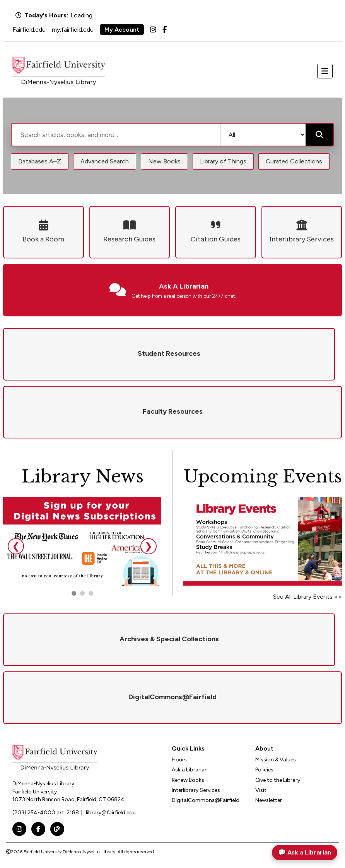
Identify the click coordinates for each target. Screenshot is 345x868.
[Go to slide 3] (91, 593)
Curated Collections (294, 161)
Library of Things (223, 161)
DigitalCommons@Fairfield (206, 800)
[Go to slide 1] (74, 593)
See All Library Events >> (307, 597)
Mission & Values (276, 760)
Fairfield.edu (29, 30)
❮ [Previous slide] (16, 546)
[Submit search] (319, 135)
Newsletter (269, 800)
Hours (179, 760)
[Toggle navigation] (325, 71)
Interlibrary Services (196, 790)
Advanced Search (105, 161)
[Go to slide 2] (82, 593)
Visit (261, 790)
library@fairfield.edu (111, 813)
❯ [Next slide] (149, 546)
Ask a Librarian (190, 770)
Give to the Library (278, 780)
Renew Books (188, 780)
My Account (122, 30)
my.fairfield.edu (73, 30)
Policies (264, 770)
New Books (164, 161)
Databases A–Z (40, 161)
